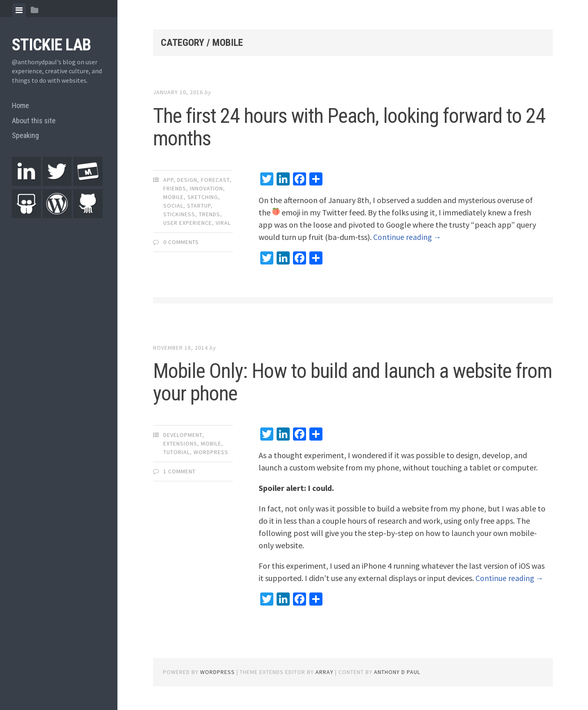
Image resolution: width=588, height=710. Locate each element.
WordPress (211, 452)
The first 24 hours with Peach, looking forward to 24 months (349, 127)
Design (187, 180)
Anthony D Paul (397, 672)
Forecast (215, 180)
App (168, 180)
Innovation (206, 188)
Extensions (180, 443)
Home (20, 105)
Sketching (203, 197)
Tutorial (177, 452)
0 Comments (181, 242)
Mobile (173, 197)
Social (173, 206)
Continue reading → (408, 237)
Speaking (25, 135)
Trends (210, 214)
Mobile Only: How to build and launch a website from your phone (353, 382)
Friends (175, 188)
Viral (223, 223)
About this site (34, 121)
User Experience (188, 223)
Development (183, 435)
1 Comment (179, 471)
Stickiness (179, 214)
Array (324, 672)
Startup (199, 206)
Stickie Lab (51, 45)
